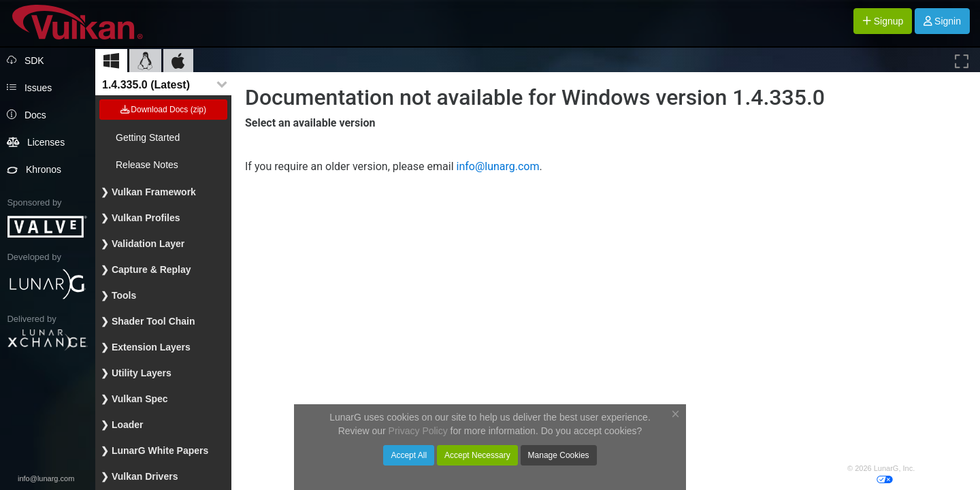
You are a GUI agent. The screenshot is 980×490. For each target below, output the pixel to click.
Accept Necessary (477, 455)
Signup (883, 21)
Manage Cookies (559, 455)
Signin (942, 21)
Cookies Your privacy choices (905, 478)
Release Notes (147, 165)
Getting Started (148, 137)
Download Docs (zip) (163, 110)
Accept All (409, 455)
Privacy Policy (940, 468)
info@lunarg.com (46, 478)
